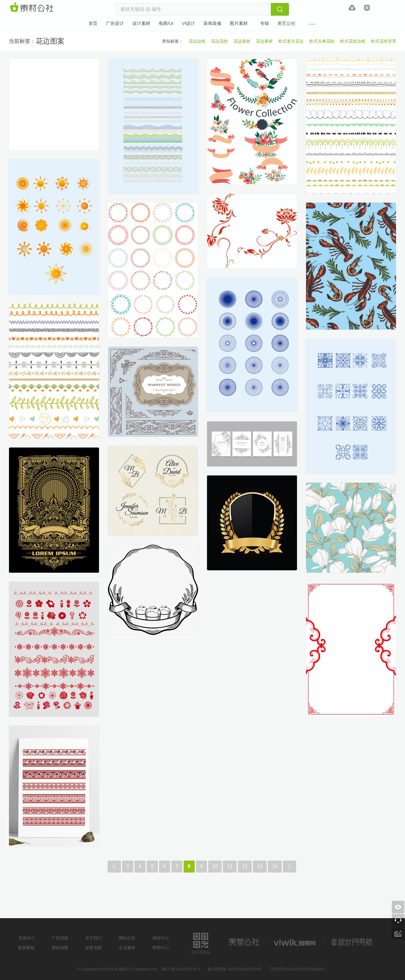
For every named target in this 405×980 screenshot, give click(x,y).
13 (260, 866)
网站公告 (127, 938)
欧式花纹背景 (384, 41)
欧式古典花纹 (322, 41)
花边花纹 (220, 41)
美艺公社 (244, 942)
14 (275, 866)
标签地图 (94, 948)
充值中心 (26, 938)
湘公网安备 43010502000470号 (234, 969)
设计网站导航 (352, 942)
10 (215, 866)
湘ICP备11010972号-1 (181, 969)
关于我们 (94, 938)
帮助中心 (161, 948)
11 (230, 866)
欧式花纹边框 (353, 41)
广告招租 (60, 938)
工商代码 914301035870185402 (297, 969)
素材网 (33, 8)
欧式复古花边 (291, 41)
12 (245, 866)
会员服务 (127, 948)
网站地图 (60, 948)
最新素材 (26, 948)
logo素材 (295, 942)
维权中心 (161, 938)
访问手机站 (201, 943)
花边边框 (197, 41)
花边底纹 (242, 41)
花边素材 (264, 41)
